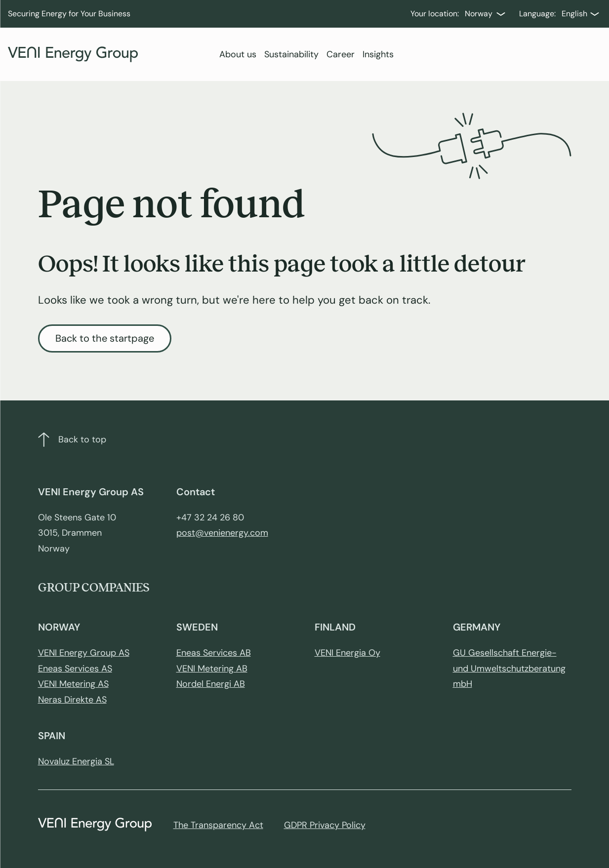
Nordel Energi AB (211, 684)
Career (341, 54)
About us (238, 54)
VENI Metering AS (73, 684)
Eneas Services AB (214, 653)
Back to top (72, 440)
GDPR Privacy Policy (325, 825)
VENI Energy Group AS (84, 653)
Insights (378, 54)
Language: (537, 14)
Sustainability (291, 54)
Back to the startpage (105, 338)
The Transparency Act (218, 825)
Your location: (435, 14)
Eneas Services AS (75, 669)
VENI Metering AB (212, 669)
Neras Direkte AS (72, 700)
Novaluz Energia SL (76, 761)
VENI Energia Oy (347, 653)
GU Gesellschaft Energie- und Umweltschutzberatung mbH (509, 668)
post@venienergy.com (222, 533)
